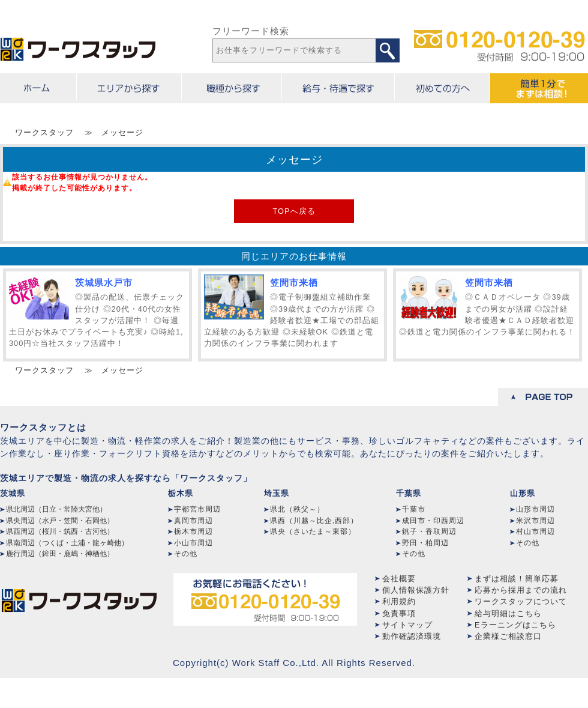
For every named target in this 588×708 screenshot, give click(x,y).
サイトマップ (407, 625)
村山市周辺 (535, 531)
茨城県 (13, 493)
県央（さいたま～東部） (313, 531)
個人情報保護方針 (416, 590)
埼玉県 (277, 493)
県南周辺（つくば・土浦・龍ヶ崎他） (67, 543)
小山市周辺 (193, 543)
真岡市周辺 (193, 521)
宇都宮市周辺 (197, 509)
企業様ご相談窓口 (508, 636)
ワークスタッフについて (521, 601)
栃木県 (181, 493)
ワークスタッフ (44, 132)
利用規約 (399, 601)
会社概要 (399, 579)
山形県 (523, 493)
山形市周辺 (535, 509)
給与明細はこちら (508, 613)
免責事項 (399, 613)
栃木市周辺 (193, 531)
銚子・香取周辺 (429, 531)
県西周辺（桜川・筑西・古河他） (60, 531)
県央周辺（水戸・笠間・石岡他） (60, 521)
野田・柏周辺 (425, 543)
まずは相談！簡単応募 (517, 579)
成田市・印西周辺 (433, 521)
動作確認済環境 (412, 636)
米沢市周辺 (535, 521)
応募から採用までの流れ (521, 590)
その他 (186, 554)
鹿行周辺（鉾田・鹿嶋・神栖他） (60, 554)
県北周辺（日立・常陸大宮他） (56, 509)
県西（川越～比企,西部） (314, 521)
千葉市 (414, 509)
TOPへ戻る (294, 211)
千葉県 (409, 493)
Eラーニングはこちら (515, 625)
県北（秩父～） (297, 509)
